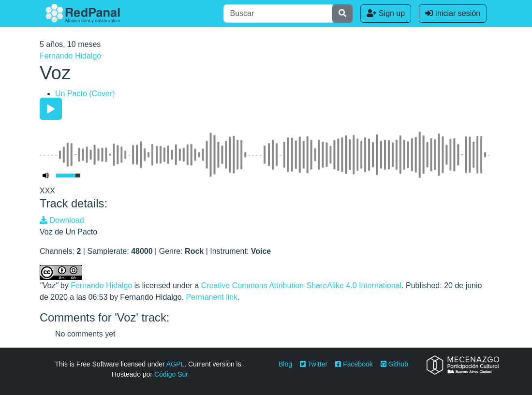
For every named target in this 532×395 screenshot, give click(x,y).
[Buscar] (278, 14)
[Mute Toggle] (46, 176)
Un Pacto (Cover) (85, 94)
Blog (285, 364)
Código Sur (171, 374)
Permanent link (212, 297)
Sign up (386, 13)
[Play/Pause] (51, 109)
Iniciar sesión (453, 13)
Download (62, 220)
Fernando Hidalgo (70, 56)
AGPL (175, 364)
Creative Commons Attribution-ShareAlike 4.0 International (301, 285)
